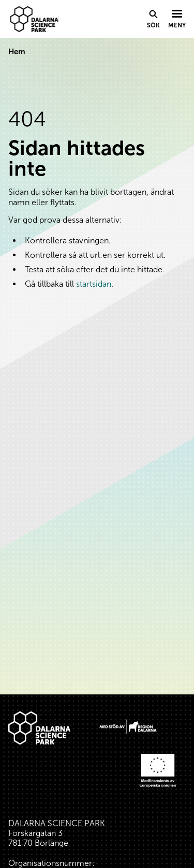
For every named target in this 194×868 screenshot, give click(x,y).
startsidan (94, 284)
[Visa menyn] (177, 20)
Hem (17, 52)
